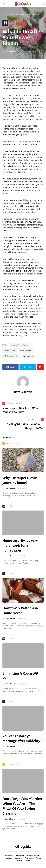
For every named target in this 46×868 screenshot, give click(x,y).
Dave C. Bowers (10, 52)
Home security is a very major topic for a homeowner (20, 545)
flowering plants (25, 351)
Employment (20, 856)
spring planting (28, 356)
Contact (28, 861)
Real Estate (29, 858)
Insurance (8, 858)
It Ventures (18, 858)
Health (20, 861)
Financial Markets (33, 856)
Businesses (9, 856)
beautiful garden (10, 351)
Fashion (38, 858)
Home (5, 15)
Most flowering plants (11, 356)
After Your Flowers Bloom (19, 345)
